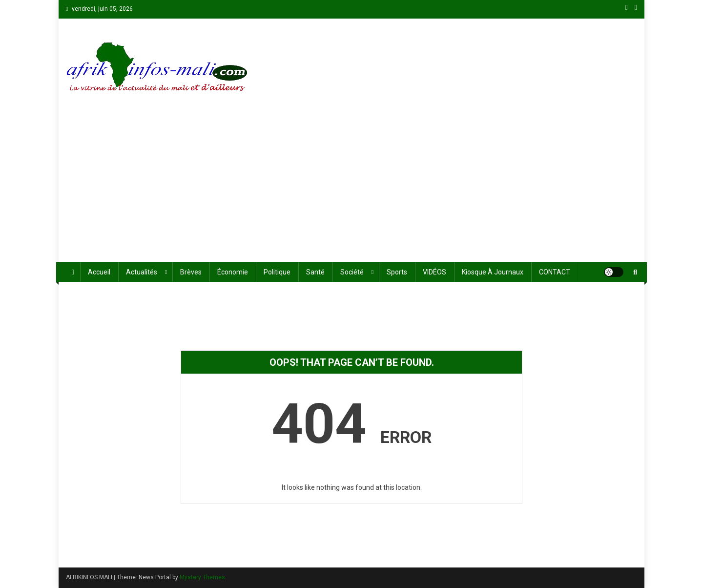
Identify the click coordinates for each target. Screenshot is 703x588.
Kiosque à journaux (493, 272)
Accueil (99, 272)
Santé (315, 272)
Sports (397, 272)
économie (233, 272)
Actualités (142, 272)
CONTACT (555, 272)
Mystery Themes (202, 577)
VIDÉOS (434, 272)
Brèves (191, 272)
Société (352, 272)
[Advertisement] (351, 189)
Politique (277, 272)
